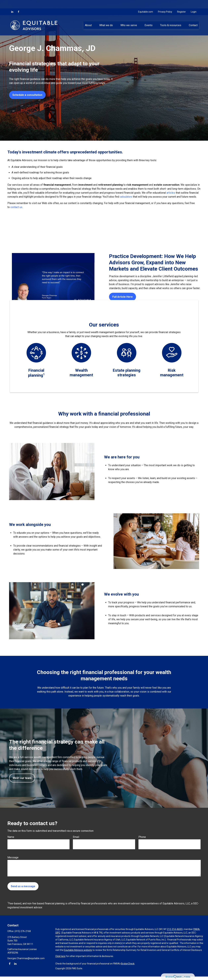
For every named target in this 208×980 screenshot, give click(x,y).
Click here (60, 956)
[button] (88, 17)
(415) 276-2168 (23, 931)
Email (76, 837)
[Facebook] (19, 3)
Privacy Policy (165, 3)
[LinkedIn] (12, 3)
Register (181, 3)
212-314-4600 (174, 929)
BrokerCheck (128, 964)
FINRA (196, 929)
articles (171, 193)
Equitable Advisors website (78, 950)
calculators (126, 197)
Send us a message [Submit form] (23, 886)
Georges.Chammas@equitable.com (26, 958)
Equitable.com (146, 3)
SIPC (58, 933)
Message (13, 857)
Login (194, 3)
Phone (142, 837)
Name (11, 837)
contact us (16, 207)
